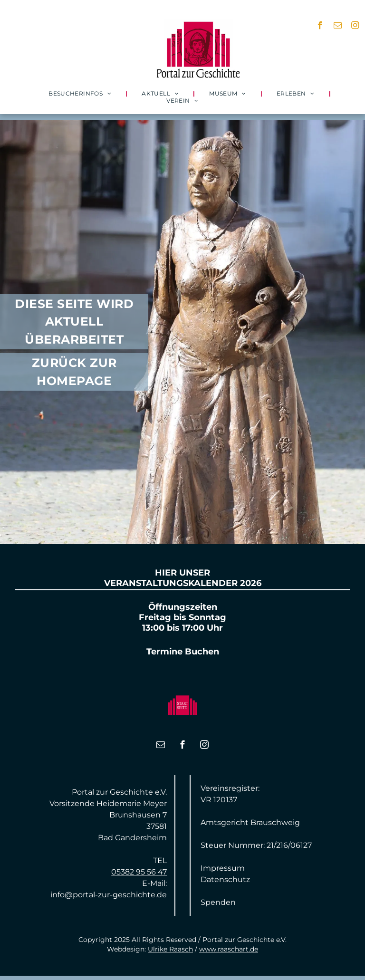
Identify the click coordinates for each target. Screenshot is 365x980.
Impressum (223, 868)
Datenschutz (225, 879)
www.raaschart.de (229, 949)
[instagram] (355, 27)
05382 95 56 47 (139, 872)
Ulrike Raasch (170, 949)
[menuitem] (81, 93)
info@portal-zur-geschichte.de (109, 895)
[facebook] (320, 27)
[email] (338, 27)
